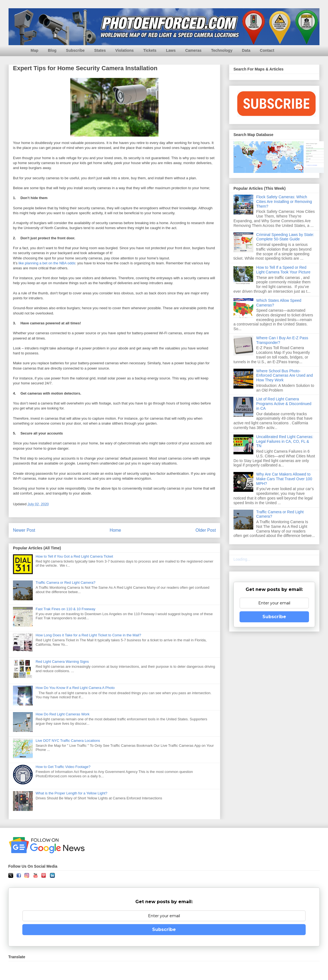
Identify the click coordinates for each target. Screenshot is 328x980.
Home (115, 530)
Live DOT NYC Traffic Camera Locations (68, 741)
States (100, 50)
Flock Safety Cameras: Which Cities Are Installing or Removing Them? (284, 202)
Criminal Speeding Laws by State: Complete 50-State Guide (285, 237)
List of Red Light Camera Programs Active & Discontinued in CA (284, 404)
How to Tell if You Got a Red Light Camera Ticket (74, 556)
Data (246, 50)
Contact (267, 50)
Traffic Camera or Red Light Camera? (65, 583)
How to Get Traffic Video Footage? (63, 767)
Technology (222, 50)
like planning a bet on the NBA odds (47, 263)
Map (34, 50)
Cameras (193, 50)
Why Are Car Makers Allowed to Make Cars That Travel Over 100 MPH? (284, 479)
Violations (124, 50)
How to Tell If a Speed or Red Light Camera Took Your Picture (283, 270)
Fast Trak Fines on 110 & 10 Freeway (65, 609)
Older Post (206, 530)
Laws (171, 50)
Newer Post (24, 530)
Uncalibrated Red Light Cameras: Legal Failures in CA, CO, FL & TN (285, 441)
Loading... (242, 559)
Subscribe (75, 50)
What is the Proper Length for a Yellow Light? (71, 793)
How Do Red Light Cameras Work (63, 714)
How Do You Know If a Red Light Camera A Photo (75, 688)
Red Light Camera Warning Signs (62, 662)
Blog (52, 50)
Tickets (150, 50)
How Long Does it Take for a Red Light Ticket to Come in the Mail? (88, 635)
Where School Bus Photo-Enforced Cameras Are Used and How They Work (285, 376)
